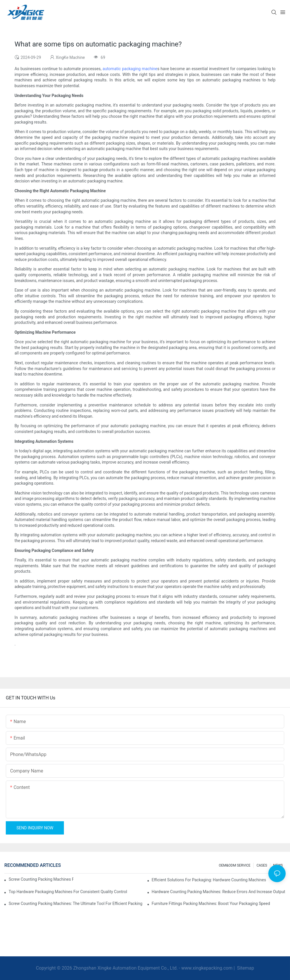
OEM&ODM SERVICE (235, 865)
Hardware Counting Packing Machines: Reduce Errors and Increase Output (219, 892)
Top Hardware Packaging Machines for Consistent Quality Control (68, 892)
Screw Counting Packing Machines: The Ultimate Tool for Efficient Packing (75, 904)
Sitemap (245, 968)
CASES (262, 865)
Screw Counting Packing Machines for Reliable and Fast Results (41, 879)
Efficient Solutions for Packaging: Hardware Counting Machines (209, 880)
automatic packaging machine (130, 69)
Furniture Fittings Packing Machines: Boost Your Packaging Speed (211, 904)
